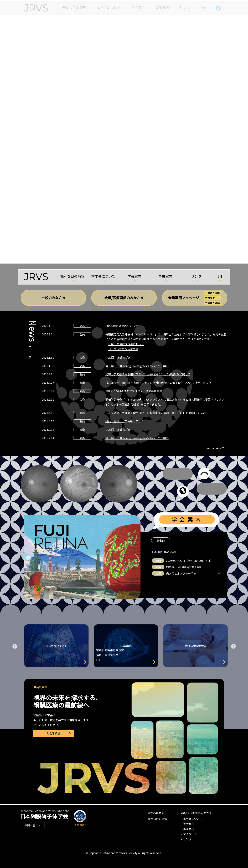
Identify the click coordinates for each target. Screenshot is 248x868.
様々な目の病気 (72, 276)
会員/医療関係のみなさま (124, 298)
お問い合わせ (33, 825)
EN (220, 276)
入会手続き (53, 733)
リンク (196, 276)
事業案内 (165, 276)
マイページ (190, 834)
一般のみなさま (53, 298)
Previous (28, 557)
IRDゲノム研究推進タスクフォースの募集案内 (134, 391)
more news (216, 448)
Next (233, 646)
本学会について (103, 276)
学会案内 (134, 276)
